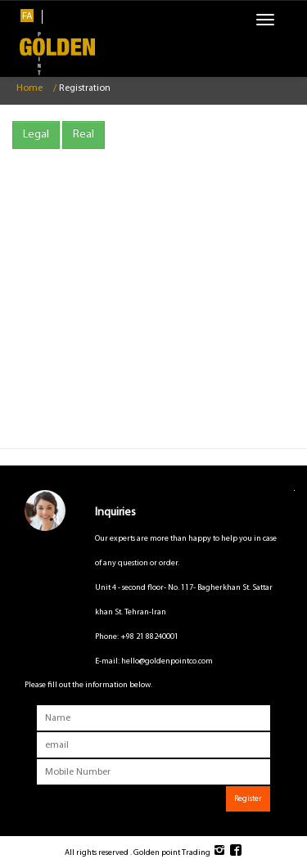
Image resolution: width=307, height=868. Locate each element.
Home (29, 88)
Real (84, 135)
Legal (36, 135)
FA (27, 16)
